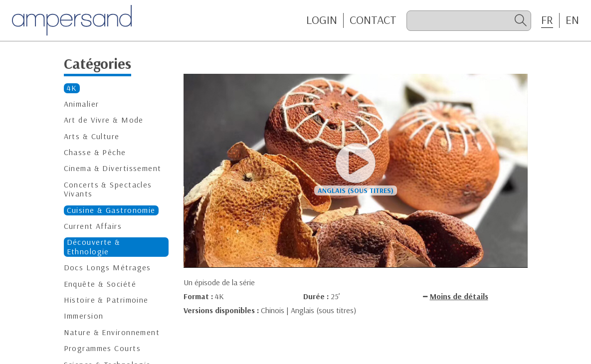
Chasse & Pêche (95, 152)
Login (322, 20)
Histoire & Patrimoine (106, 300)
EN (572, 20)
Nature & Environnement (112, 332)
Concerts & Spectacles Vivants (108, 189)
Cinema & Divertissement (113, 168)
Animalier (82, 104)
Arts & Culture (92, 136)
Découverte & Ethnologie (94, 247)
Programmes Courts (102, 348)
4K (72, 88)
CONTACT (373, 20)
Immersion (84, 316)
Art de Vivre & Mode (104, 120)
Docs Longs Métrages (107, 268)
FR (547, 20)
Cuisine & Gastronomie (111, 210)
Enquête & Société (100, 284)
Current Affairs (93, 226)
